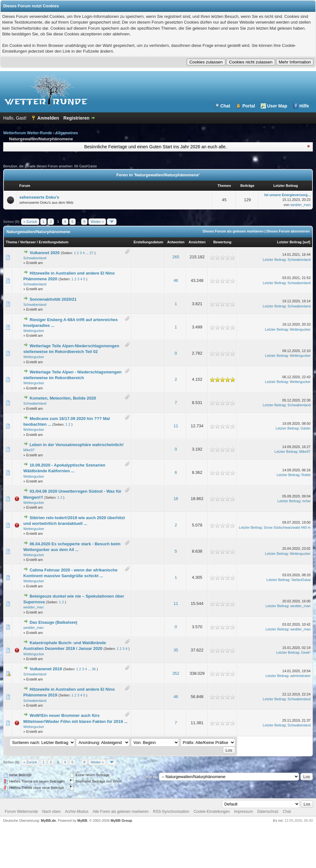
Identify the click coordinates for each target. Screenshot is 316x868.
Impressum (243, 812)
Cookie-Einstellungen (211, 812)
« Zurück (30, 222)
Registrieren (77, 118)
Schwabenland (35, 258)
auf (307, 242)
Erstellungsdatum (53, 242)
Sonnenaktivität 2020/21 (53, 299)
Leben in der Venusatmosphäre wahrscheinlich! (77, 445)
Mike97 (29, 450)
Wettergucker (34, 331)
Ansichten (197, 242)
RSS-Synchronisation (171, 812)
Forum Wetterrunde (21, 812)
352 (176, 673)
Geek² (306, 652)
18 (176, 499)
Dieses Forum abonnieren (288, 231)
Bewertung (222, 242)
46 (176, 280)
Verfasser (28, 242)
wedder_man (300, 205)
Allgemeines (67, 133)
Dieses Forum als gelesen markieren (233, 231)
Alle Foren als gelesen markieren (120, 812)
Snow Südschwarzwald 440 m (287, 527)
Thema (11, 242)
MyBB (82, 820)
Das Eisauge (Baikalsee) (54, 622)
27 (91, 253)
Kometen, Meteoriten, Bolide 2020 (63, 398)
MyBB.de (48, 820)
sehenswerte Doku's (39, 197)
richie (306, 501)
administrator (300, 676)
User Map (277, 106)
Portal (249, 106)
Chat (225, 106)
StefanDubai (301, 580)
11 (176, 426)
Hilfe (304, 106)
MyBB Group (121, 820)
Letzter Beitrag (289, 242)
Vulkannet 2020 (45, 253)
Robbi (306, 475)
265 (176, 257)
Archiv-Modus (77, 812)
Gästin (305, 428)
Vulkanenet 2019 (46, 669)
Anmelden (48, 118)
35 (176, 650)
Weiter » (97, 222)
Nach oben (51, 812)
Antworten (176, 242)
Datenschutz (268, 812)
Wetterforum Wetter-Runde (28, 133)
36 (94, 669)
